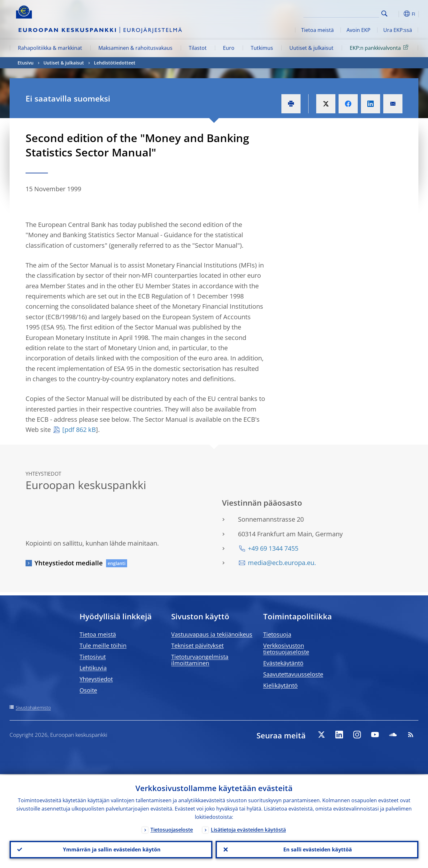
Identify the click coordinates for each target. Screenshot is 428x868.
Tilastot (198, 48)
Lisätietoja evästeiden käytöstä (248, 829)
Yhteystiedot (96, 679)
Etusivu (26, 63)
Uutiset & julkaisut (311, 48)
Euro (229, 48)
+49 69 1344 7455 (273, 548)
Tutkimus (262, 48)
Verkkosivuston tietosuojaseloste (286, 649)
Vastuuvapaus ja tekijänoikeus (212, 634)
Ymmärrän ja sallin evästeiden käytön (111, 849)
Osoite (88, 690)
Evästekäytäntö (283, 663)
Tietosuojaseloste (172, 829)
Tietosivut (93, 657)
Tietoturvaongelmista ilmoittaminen (200, 660)
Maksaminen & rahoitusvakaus (135, 48)
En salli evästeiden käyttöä (317, 849)
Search (384, 14)
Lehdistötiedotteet (115, 63)
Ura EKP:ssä (398, 30)
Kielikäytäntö (280, 685)
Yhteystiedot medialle (69, 563)
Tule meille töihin (103, 645)
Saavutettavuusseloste (293, 674)
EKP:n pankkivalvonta (380, 48)
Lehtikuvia (93, 668)
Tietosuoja (277, 634)
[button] (396, 14)
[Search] (347, 13)
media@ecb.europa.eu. (282, 563)
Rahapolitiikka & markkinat (50, 48)
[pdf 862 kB (79, 430)
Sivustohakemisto (33, 708)
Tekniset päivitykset (197, 645)
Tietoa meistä (317, 30)
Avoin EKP (359, 30)
